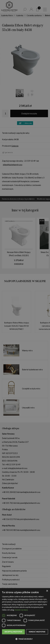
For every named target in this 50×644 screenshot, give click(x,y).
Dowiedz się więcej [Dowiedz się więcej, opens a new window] (21, 610)
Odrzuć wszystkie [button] (37, 632)
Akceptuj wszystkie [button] (13, 632)
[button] (25, 639)
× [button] (47, 591)
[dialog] (25, 322)
